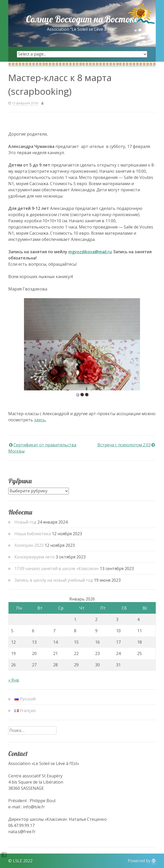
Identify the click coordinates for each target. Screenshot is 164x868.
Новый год (25, 522)
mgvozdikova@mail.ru (90, 252)
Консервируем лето (35, 557)
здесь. (40, 420)
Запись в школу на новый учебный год (54, 580)
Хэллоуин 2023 (29, 545)
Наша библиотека (33, 534)
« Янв (14, 680)
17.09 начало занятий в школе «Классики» (57, 569)
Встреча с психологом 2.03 (124, 445)
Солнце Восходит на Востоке (82, 19)
